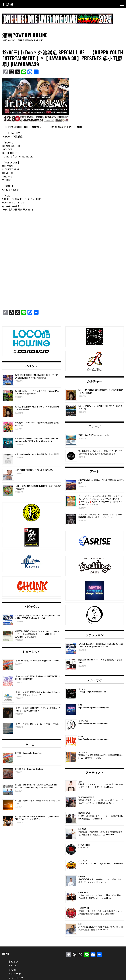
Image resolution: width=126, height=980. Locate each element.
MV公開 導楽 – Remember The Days (29, 769)
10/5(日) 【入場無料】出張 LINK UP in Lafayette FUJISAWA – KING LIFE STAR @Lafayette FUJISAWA (38, 617)
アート (95, 471)
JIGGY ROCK (83, 861)
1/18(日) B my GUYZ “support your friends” (94, 435)
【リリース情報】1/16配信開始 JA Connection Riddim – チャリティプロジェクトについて (38, 693)
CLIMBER (82, 876)
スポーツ (95, 426)
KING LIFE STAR (84, 813)
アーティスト (95, 772)
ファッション (95, 635)
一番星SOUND (84, 908)
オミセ (12, 969)
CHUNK (81, 736)
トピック (13, 961)
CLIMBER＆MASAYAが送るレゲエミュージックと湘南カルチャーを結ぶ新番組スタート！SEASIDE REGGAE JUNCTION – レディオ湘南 (37, 634)
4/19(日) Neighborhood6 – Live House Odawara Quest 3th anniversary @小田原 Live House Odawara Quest (37, 440)
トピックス (31, 606)
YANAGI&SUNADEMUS (86, 797)
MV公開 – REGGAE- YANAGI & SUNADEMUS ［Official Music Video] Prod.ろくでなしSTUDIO (37, 818)
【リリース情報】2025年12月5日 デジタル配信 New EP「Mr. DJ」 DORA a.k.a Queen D (38, 709)
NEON (80, 705)
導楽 (80, 781)
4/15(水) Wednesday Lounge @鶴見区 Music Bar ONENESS (37, 454)
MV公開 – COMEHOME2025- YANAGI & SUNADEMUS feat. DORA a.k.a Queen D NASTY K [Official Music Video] (36, 786)
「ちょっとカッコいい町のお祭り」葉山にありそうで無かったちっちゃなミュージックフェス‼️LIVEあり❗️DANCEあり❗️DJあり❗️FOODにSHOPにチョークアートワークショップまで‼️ (101, 500)
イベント (31, 366)
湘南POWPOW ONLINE (25, 35)
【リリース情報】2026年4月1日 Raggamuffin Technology (38, 660)
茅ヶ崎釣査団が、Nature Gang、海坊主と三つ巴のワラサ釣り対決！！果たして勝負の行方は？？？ (101, 452)
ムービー (31, 744)
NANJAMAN (82, 829)
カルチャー (95, 381)
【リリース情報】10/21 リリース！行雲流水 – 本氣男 (37, 724)
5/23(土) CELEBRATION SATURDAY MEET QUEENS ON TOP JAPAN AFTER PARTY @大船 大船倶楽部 (37, 376)
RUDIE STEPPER (84, 845)
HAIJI (80, 924)
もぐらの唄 (83, 721)
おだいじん (83, 752)
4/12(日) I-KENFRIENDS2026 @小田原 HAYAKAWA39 (35, 470)
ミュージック (31, 651)
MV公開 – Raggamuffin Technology (28, 753)
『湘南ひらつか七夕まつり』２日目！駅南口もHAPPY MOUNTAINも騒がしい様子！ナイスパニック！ (100, 516)
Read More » (109, 787)
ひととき (82, 689)
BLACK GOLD (83, 892)
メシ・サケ (95, 680)
